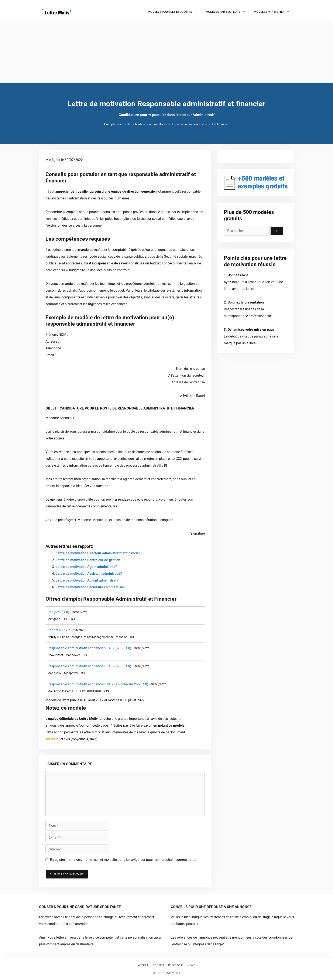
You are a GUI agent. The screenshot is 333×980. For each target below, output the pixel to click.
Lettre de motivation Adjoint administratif (87, 580)
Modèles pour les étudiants (175, 12)
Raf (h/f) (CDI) (58, 612)
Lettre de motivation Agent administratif (86, 567)
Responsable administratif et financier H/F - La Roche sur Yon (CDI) (98, 684)
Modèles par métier (274, 12)
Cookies (158, 965)
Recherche (176, 965)
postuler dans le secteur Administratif (183, 115)
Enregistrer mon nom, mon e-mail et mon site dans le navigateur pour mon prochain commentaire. (123, 860)
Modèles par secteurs (228, 12)
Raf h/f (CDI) (57, 630)
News (191, 965)
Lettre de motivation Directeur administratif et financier (98, 553)
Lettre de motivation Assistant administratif (89, 574)
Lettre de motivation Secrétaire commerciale (90, 587)
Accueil (143, 965)
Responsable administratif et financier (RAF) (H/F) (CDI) (89, 648)
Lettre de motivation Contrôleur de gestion (88, 560)
